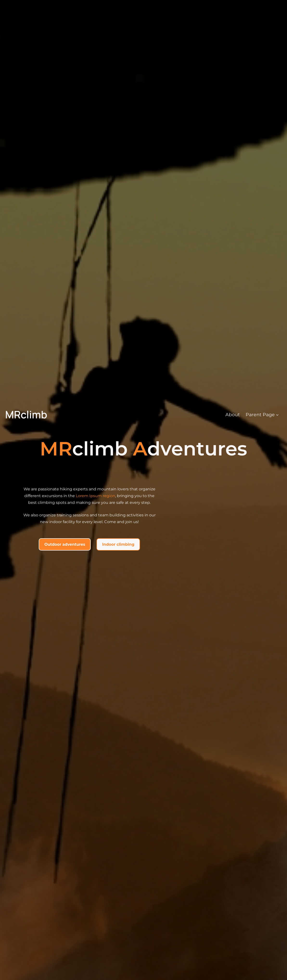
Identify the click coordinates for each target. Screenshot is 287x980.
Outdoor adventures (65, 544)
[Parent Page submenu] (277, 415)
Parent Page (260, 415)
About (233, 415)
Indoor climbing (118, 544)
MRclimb (26, 414)
